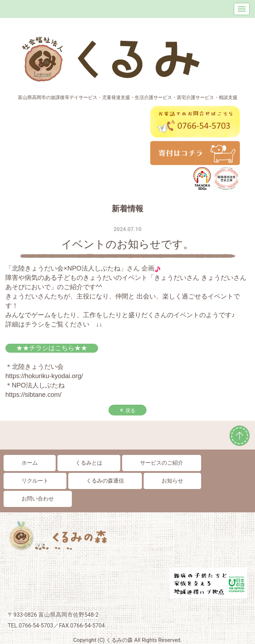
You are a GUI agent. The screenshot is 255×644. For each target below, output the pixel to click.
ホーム (30, 463)
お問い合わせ (38, 499)
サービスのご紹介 (162, 463)
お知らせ (172, 481)
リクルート (35, 481)
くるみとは (89, 463)
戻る (127, 410)
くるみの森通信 (105, 481)
